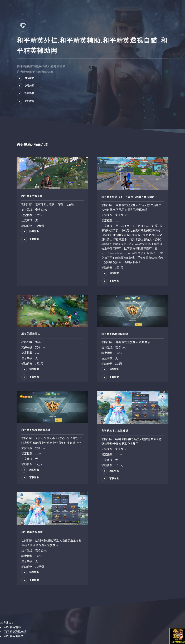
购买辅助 (29, 78)
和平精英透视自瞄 (15, 632)
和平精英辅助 (12, 627)
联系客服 (29, 93)
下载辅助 (34, 239)
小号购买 (29, 86)
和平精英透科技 (14, 636)
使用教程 (29, 101)
